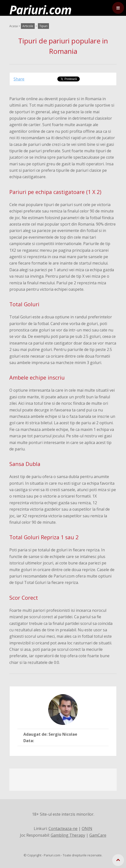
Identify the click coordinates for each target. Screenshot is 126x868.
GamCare (98, 835)
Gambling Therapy (68, 835)
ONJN (87, 829)
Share (19, 79)
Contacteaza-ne (63, 829)
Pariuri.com (40, 10)
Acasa (14, 26)
